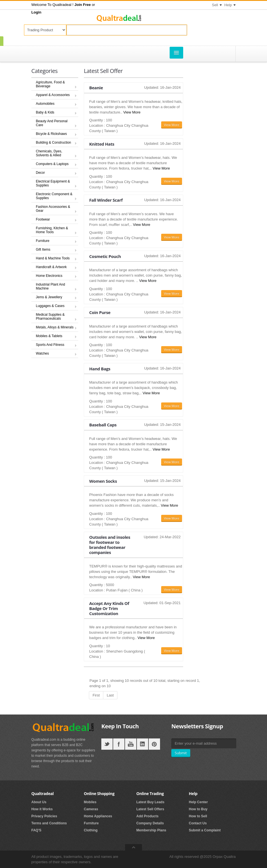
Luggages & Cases (50, 306)
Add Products (147, 816)
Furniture (43, 241)
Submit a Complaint (205, 830)
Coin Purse (100, 312)
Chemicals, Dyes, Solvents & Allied (49, 153)
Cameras (91, 809)
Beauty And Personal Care (52, 123)
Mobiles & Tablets (49, 336)
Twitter (107, 744)
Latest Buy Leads (150, 802)
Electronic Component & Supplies (54, 196)
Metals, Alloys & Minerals (55, 327)
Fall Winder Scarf (106, 200)
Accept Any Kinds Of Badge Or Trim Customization (109, 608)
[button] (83, 5)
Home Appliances (98, 816)
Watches (42, 353)
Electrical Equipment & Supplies (53, 183)
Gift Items (43, 250)
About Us (39, 802)
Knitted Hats (102, 144)
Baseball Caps (103, 425)
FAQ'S (36, 830)
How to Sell (198, 816)
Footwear (43, 219)
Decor (40, 173)
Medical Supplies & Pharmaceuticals (50, 317)
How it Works (42, 809)
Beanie (96, 88)
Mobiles (90, 802)
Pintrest (154, 744)
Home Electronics (49, 276)
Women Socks (103, 481)
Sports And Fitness (50, 345)
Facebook (119, 744)
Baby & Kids (45, 112)
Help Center (198, 802)
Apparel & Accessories (53, 95)
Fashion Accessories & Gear (53, 209)
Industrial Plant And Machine (50, 286)
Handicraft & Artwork (51, 267)
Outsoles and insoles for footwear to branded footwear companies (110, 545)
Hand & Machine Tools (53, 258)
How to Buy (198, 809)
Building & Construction (53, 143)
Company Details (150, 823)
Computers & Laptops (52, 164)
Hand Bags (100, 369)
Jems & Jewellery (49, 297)
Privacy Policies (44, 816)
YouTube (131, 744)
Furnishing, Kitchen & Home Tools (52, 230)
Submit (181, 753)
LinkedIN (143, 744)
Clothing (91, 830)
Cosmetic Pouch (105, 256)
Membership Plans (151, 830)
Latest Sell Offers (150, 809)
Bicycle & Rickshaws (51, 134)
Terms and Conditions (49, 823)
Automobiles (45, 104)
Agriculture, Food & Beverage (50, 84)
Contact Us (198, 823)
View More (132, 112)
